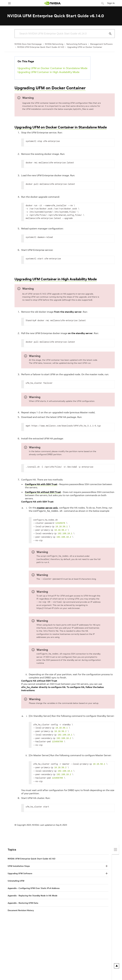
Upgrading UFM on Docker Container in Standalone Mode (53, 68)
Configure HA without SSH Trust (43, 492)
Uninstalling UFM (16, 876)
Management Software (101, 44)
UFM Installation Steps (19, 861)
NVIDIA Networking (54, 44)
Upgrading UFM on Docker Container (85, 47)
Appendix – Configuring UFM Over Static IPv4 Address (34, 884)
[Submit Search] (109, 34)
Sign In (111, 3)
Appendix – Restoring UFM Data (23, 898)
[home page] (53, 3)
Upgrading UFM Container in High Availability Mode (49, 72)
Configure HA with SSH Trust (41, 484)
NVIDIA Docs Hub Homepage (28, 44)
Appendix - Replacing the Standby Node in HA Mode (33, 891)
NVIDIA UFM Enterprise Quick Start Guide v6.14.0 (41, 47)
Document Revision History (21, 906)
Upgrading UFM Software (20, 869)
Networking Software (77, 44)
